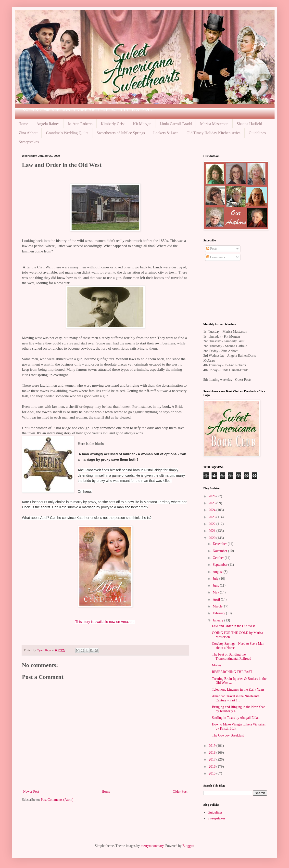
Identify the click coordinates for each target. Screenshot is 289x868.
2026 (213, 496)
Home (23, 124)
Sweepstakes (29, 142)
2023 (213, 517)
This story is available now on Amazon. (105, 622)
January (219, 620)
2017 (213, 759)
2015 (213, 773)
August (218, 572)
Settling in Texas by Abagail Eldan (236, 718)
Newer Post (31, 792)
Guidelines (257, 133)
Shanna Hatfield (250, 124)
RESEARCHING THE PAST (232, 672)
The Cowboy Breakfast (228, 735)
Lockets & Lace (166, 133)
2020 (213, 538)
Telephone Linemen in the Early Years (238, 690)
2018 (213, 753)
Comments (216, 257)
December (220, 544)
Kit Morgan (142, 124)
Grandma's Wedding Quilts (67, 133)
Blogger (188, 846)
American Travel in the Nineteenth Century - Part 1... (236, 698)
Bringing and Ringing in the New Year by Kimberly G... (238, 709)
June (216, 585)
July (216, 579)
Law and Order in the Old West (233, 626)
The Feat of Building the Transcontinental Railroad (231, 657)
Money (217, 665)
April (217, 599)
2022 (213, 524)
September (220, 565)
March (218, 606)
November (220, 551)
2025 (213, 503)
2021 (213, 531)
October (219, 558)
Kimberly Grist (113, 124)
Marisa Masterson (214, 124)
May (216, 592)
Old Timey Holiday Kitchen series (214, 133)
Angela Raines (48, 124)
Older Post (180, 792)
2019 (213, 746)
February (219, 613)
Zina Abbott (28, 133)
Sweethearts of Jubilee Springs (121, 133)
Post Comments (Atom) (57, 800)
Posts (212, 249)
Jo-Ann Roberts (80, 124)
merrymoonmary (152, 846)
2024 (213, 510)
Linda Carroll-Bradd (176, 124)
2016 (213, 767)
